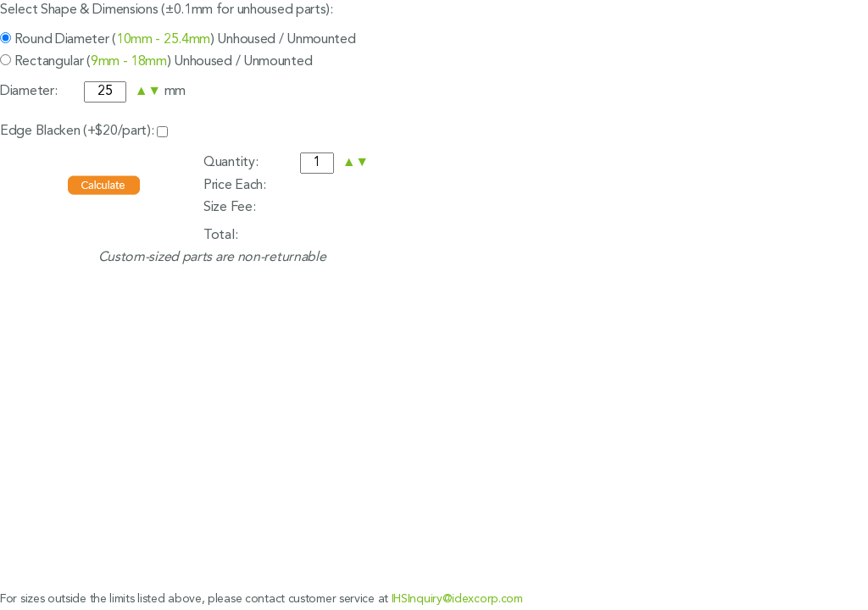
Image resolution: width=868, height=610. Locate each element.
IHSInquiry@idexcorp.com (457, 599)
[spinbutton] (105, 92)
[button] (142, 91)
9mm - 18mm (129, 62)
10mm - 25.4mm (163, 40)
